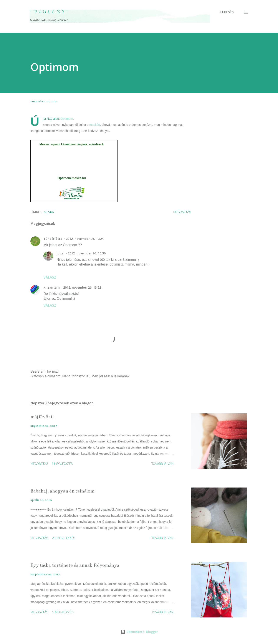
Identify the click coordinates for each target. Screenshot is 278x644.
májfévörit (42, 417)
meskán (95, 125)
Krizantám (52, 287)
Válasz (50, 277)
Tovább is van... (163, 464)
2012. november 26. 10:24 (85, 239)
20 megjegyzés (64, 538)
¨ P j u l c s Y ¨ (49, 12)
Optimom (67, 119)
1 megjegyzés (62, 464)
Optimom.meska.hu (72, 178)
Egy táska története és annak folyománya (75, 565)
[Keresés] (227, 12)
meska (49, 212)
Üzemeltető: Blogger (139, 632)
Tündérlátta (53, 239)
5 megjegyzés (63, 613)
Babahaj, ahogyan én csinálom (62, 491)
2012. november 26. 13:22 (82, 287)
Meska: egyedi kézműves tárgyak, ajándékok (72, 144)
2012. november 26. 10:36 (87, 253)
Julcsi (60, 253)
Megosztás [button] (182, 212)
